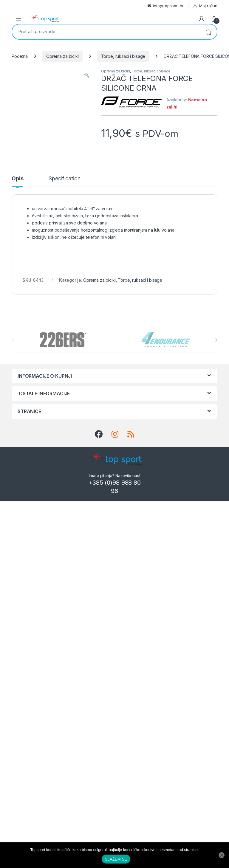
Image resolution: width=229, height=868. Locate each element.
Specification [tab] (64, 179)
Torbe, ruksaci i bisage (123, 56)
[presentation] (216, 340)
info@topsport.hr (168, 6)
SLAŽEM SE (116, 859)
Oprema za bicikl (62, 56)
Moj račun (205, 6)
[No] (222, 855)
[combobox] (106, 31)
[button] (87, 75)
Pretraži (208, 32)
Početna (20, 56)
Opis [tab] (17, 179)
